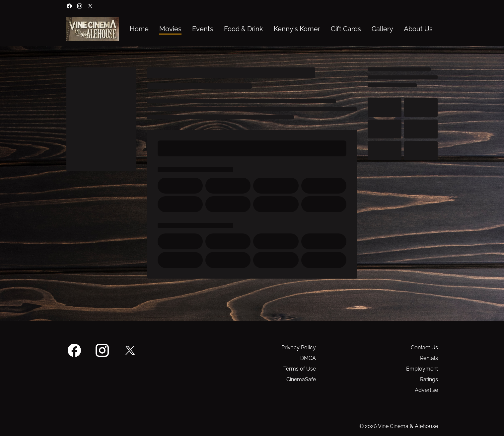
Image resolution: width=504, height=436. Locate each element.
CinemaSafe (301, 379)
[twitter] (90, 6)
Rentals (429, 358)
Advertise (426, 390)
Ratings (429, 379)
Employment (422, 369)
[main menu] (281, 29)
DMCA (308, 358)
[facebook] (69, 6)
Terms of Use (300, 369)
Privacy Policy (299, 348)
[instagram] (80, 6)
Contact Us (424, 348)
